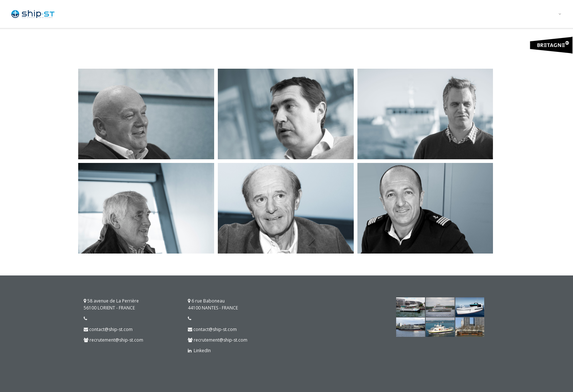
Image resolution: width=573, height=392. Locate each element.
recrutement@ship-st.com (113, 340)
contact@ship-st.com (108, 329)
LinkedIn (201, 351)
